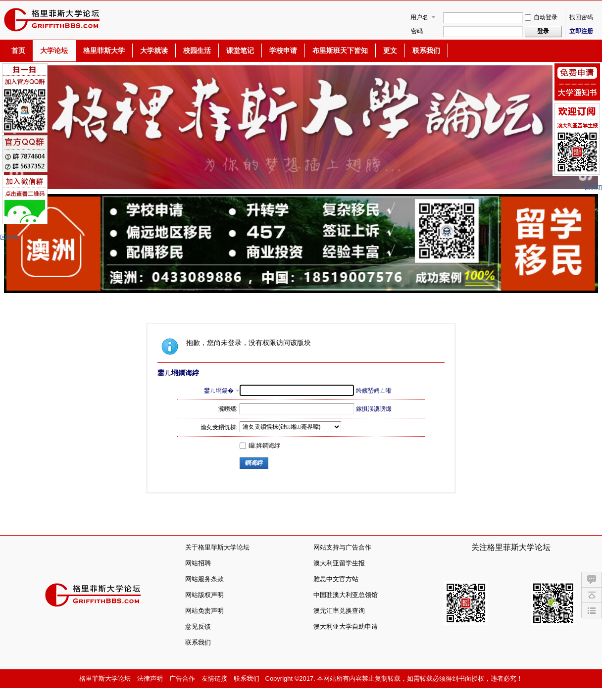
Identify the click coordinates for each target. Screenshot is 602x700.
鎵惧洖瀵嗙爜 (374, 409)
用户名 (419, 17)
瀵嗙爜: (228, 409)
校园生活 (197, 50)
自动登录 (541, 17)
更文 (390, 50)
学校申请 (283, 50)
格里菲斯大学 (104, 50)
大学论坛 (54, 50)
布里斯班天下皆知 (340, 50)
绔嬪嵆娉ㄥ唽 (374, 391)
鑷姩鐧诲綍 (260, 446)
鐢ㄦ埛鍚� (219, 391)
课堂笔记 (240, 50)
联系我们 (426, 50)
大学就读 (154, 50)
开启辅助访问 (596, 7)
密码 (417, 31)
